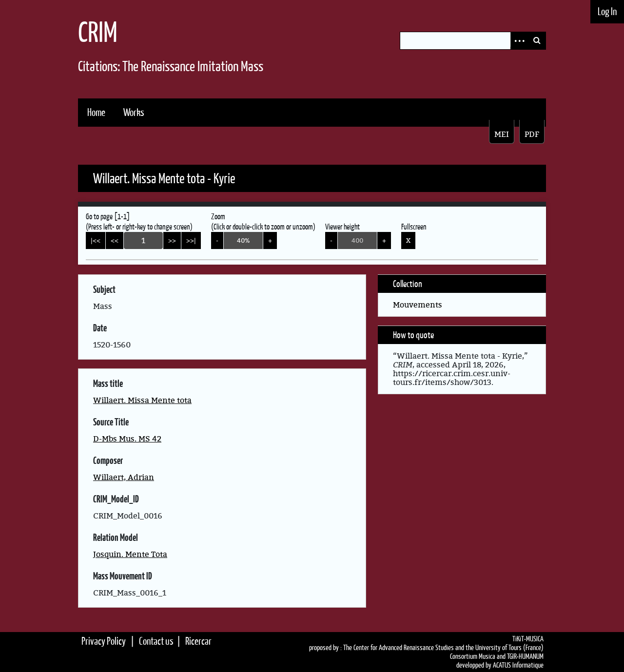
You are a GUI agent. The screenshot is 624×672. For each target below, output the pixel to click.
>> (172, 240)
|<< (96, 240)
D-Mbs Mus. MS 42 (127, 439)
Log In (607, 11)
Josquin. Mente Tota (130, 554)
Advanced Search (519, 41)
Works (134, 112)
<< (115, 240)
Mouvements (418, 305)
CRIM (98, 32)
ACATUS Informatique (518, 665)
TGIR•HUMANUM (525, 656)
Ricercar (198, 641)
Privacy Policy (104, 641)
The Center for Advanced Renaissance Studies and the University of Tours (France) (443, 648)
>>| (191, 240)
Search (537, 41)
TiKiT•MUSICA (528, 639)
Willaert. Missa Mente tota (142, 400)
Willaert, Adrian (124, 477)
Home (96, 112)
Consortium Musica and (478, 656)
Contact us (156, 641)
